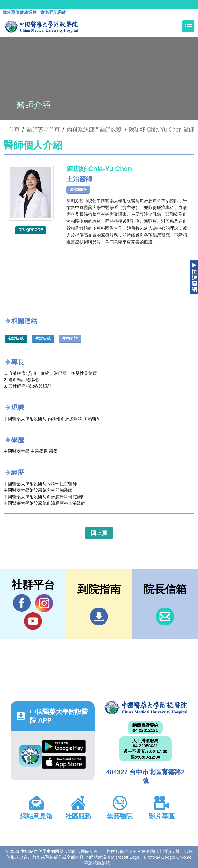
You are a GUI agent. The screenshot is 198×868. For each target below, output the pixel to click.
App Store (64, 762)
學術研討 (70, 338)
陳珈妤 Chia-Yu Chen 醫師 (162, 130)
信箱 (165, 616)
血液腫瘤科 (78, 189)
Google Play (64, 746)
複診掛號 (43, 338)
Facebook (22, 603)
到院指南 (99, 616)
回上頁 (99, 533)
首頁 (14, 130)
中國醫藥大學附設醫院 (145, 708)
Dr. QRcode (31, 230)
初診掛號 (16, 338)
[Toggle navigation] (188, 26)
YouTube (33, 621)
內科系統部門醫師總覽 (94, 130)
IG (44, 603)
